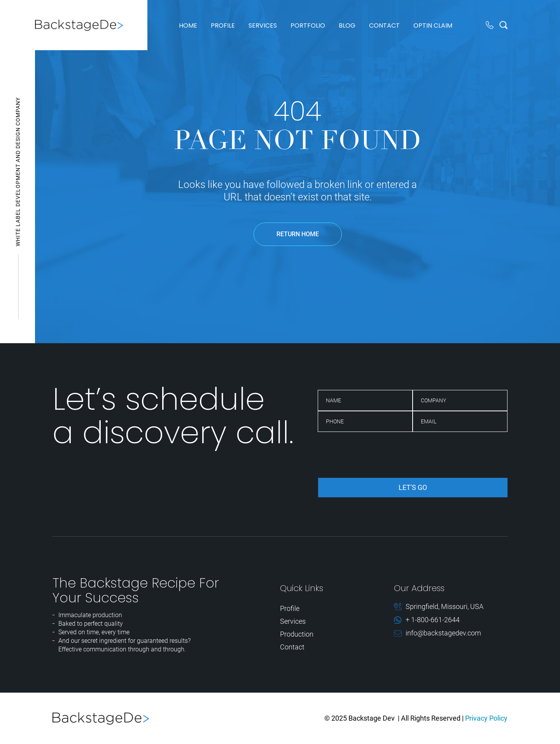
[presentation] (377, 455)
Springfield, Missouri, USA (444, 607)
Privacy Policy (486, 718)
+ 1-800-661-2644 (433, 620)
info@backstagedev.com (443, 633)
